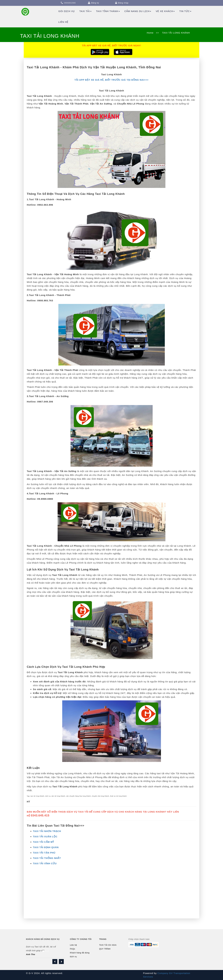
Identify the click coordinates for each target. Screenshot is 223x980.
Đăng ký (95, 3)
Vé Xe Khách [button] (165, 11)
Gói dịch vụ (67, 11)
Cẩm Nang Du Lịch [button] (138, 11)
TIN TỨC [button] (185, 11)
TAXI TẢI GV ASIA (108, 945)
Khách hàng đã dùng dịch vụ (80, 955)
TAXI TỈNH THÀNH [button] (108, 11)
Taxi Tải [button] (85, 11)
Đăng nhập (123, 3)
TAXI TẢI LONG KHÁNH (176, 33)
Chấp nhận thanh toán (139, 939)
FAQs (73, 949)
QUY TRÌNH (105, 949)
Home (150, 33)
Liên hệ (63, 22)
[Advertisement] (111, 894)
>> (157, 33)
